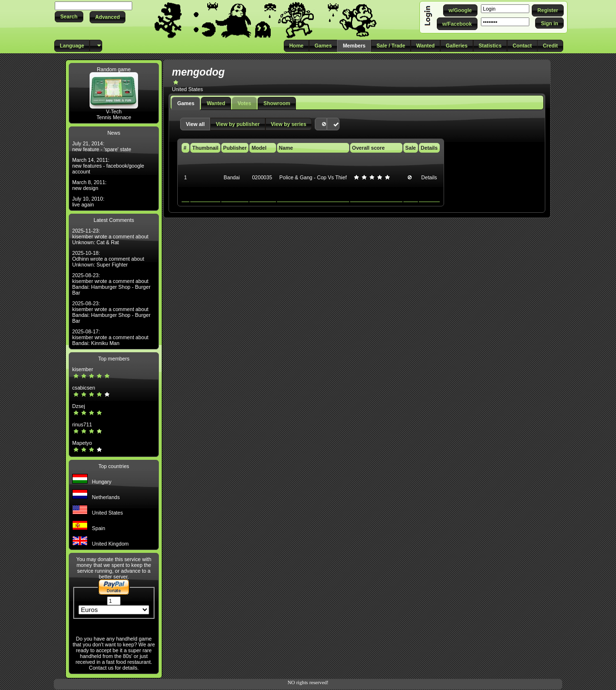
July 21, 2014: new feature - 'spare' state (102, 146)
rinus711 (82, 424)
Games (186, 103)
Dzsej (79, 406)
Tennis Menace (114, 117)
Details (429, 177)
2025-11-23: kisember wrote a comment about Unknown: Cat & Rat (110, 236)
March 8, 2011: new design (89, 185)
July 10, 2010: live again (88, 202)
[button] (69, 17)
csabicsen (84, 388)
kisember (83, 369)
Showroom (277, 103)
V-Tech (114, 111)
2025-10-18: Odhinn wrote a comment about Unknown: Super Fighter (108, 259)
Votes (244, 103)
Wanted (216, 103)
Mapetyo (82, 443)
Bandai (232, 177)
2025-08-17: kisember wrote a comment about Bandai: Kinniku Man (110, 337)
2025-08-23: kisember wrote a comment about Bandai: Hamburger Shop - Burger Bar (111, 284)
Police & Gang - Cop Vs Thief (313, 177)
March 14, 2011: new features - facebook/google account (108, 166)
